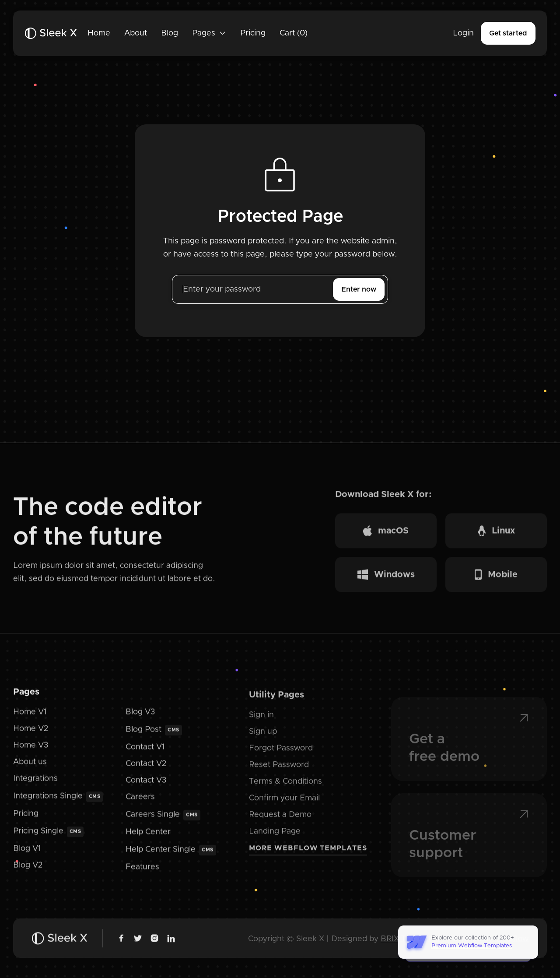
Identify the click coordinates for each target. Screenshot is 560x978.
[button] (209, 33)
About (136, 33)
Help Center (148, 839)
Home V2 (31, 736)
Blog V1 (27, 856)
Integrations (35, 786)
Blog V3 (140, 720)
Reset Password (279, 775)
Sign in (261, 725)
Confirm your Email (284, 809)
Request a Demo (280, 825)
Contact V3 (146, 788)
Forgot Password (281, 759)
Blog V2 (28, 872)
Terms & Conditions (285, 792)
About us (30, 769)
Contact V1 (145, 755)
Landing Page (275, 842)
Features (142, 874)
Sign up (263, 742)
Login (463, 33)
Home (99, 33)
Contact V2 (146, 771)
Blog (170, 33)
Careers (140, 804)
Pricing (253, 33)
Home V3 (31, 753)
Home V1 (30, 720)
